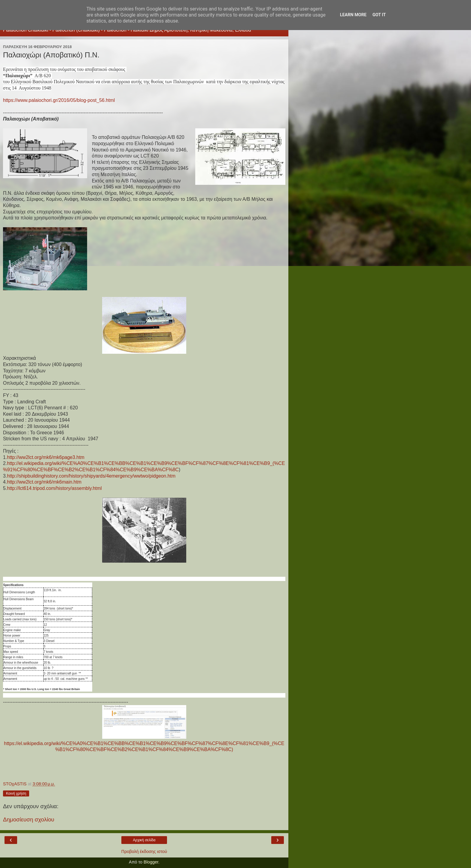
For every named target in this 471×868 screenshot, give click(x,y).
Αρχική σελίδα (144, 840)
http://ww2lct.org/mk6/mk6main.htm (44, 482)
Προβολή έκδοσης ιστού (144, 851)
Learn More (353, 15)
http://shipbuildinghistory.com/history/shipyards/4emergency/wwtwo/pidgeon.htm (91, 476)
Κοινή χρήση (16, 793)
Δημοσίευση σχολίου (29, 819)
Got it (379, 15)
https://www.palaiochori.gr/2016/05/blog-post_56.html (59, 100)
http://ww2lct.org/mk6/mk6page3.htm (46, 457)
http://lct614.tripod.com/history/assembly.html (54, 488)
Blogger (151, 862)
